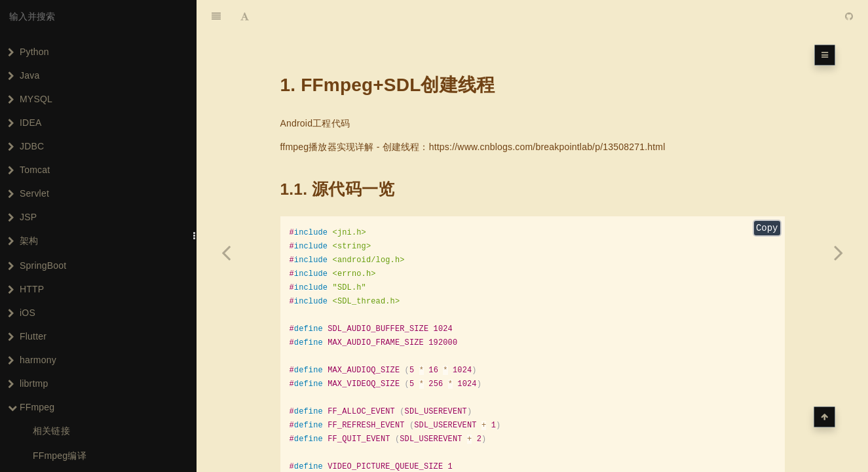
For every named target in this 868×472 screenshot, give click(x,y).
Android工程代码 (315, 90)
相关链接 (51, 431)
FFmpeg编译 (60, 456)
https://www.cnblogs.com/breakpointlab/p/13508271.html (547, 114)
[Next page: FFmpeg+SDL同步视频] (839, 252)
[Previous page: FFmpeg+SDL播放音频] (226, 252)
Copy (767, 196)
